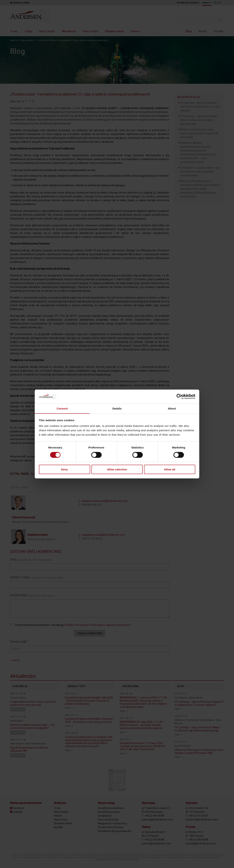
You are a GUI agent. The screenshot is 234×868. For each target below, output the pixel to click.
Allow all (170, 470)
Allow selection (117, 470)
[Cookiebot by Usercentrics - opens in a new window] (179, 397)
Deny (64, 470)
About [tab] (172, 408)
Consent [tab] (62, 408)
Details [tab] (117, 408)
